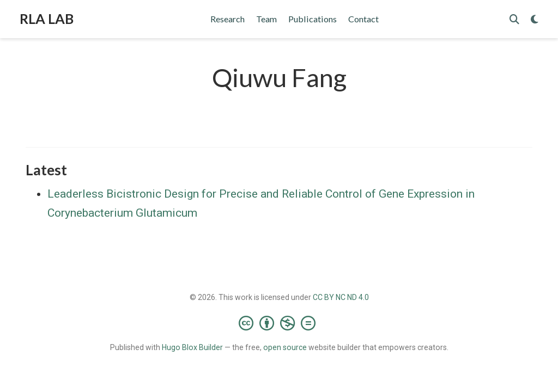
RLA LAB (47, 19)
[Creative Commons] (279, 323)
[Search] (514, 19)
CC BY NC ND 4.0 (341, 297)
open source (285, 347)
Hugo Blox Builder (192, 347)
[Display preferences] (535, 19)
